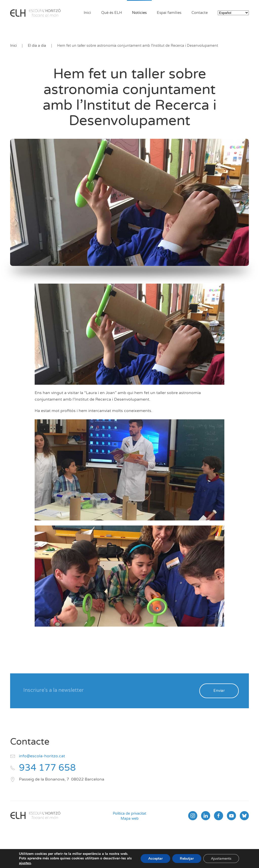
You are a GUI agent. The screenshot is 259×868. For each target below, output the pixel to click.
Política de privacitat (129, 814)
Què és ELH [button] (112, 13)
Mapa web (130, 819)
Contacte (200, 13)
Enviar (219, 691)
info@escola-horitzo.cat (42, 756)
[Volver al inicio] (35, 13)
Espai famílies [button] (169, 13)
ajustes (25, 863)
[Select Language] (233, 13)
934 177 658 (47, 768)
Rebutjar (187, 859)
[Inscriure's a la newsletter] (108, 690)
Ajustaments (221, 859)
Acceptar (155, 859)
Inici (87, 13)
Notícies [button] (139, 13)
